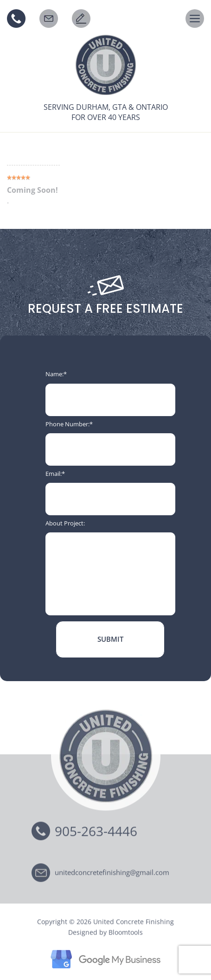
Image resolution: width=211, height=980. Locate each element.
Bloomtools (126, 933)
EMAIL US (49, 19)
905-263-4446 (16, 19)
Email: (54, 474)
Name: (54, 374)
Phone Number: (67, 424)
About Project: (65, 523)
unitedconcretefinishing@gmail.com (112, 874)
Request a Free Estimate (81, 19)
